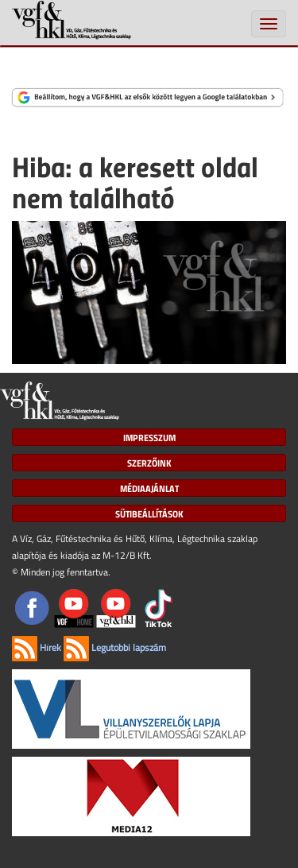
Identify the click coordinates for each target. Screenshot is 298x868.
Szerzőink (149, 463)
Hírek (37, 647)
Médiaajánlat (149, 488)
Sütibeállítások (149, 513)
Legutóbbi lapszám (115, 647)
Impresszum (149, 437)
